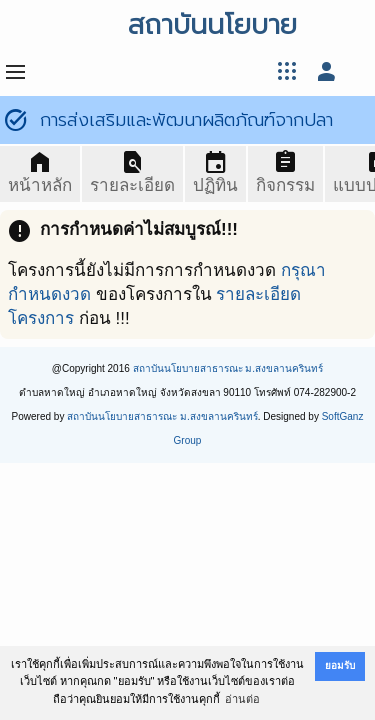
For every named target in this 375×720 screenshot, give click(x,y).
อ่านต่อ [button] (242, 699)
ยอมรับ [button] (340, 665)
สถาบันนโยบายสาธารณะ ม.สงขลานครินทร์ (228, 368)
